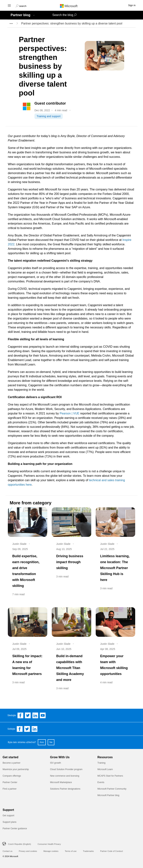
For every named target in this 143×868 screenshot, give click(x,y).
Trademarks (88, 851)
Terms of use (71, 851)
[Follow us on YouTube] (43, 715)
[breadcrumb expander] (11, 24)
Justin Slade (19, 544)
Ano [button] (42, 742)
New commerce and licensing (65, 776)
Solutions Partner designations (65, 789)
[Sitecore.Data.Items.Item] (27, 106)
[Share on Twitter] (27, 729)
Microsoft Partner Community (112, 789)
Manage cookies (51, 851)
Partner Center (10, 782)
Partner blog (20, 15)
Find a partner (10, 789)
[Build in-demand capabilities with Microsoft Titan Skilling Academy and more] (71, 622)
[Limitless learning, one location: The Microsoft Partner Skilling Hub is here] (115, 522)
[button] (21, 6)
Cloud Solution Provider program (66, 769)
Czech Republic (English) (20, 844)
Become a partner (11, 763)
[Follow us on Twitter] (28, 715)
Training (101, 763)
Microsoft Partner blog (108, 795)
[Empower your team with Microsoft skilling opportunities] (115, 622)
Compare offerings (12, 776)
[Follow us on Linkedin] (35, 715)
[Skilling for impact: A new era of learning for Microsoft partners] (28, 622)
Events (101, 782)
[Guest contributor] (56, 103)
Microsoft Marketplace (61, 782)
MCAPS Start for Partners (110, 776)
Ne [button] (51, 742)
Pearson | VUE (69, 413)
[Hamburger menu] (9, 5)
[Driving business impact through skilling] (71, 522)
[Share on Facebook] (20, 729)
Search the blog (63, 15)
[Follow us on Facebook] (20, 715)
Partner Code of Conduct (112, 851)
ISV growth (56, 763)
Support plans (9, 822)
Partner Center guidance (15, 829)
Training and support (49, 116)
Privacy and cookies (28, 851)
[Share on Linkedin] (35, 729)
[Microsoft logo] (71, 6)
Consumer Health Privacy (49, 844)
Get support (8, 816)
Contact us (8, 851)
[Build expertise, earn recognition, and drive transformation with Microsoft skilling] (28, 522)
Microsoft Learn (105, 769)
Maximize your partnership (16, 769)
